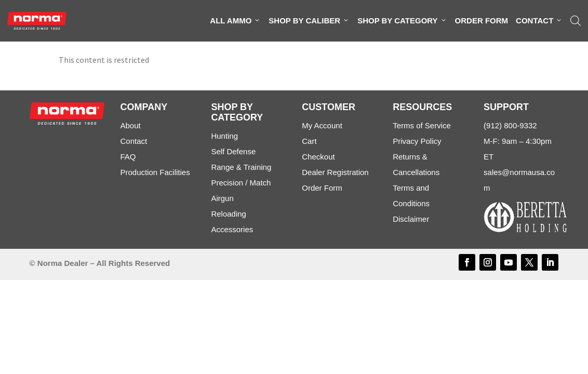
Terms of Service (422, 125)
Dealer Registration (335, 172)
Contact (539, 21)
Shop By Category (402, 21)
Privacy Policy (417, 141)
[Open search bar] (576, 21)
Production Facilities (155, 172)
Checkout (318, 157)
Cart (309, 141)
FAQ (128, 157)
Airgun (222, 198)
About (130, 125)
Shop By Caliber (309, 21)
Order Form (482, 21)
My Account (322, 125)
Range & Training (241, 167)
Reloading (229, 214)
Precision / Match (241, 183)
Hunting (224, 136)
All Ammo (235, 21)
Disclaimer (411, 219)
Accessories (232, 229)
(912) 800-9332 (510, 125)
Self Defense (233, 151)
